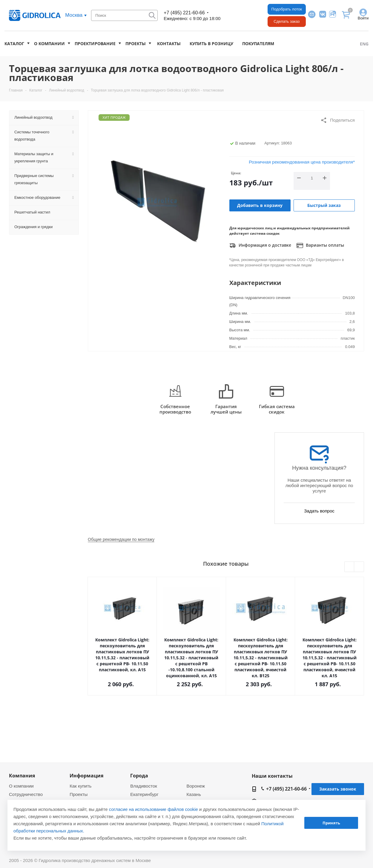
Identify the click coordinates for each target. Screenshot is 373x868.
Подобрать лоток (287, 9)
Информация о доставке (260, 245)
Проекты (136, 44)
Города (139, 776)
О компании (49, 44)
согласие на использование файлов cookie (154, 809)
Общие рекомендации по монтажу (121, 539)
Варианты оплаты (320, 245)
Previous (350, 567)
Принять (331, 823)
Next (359, 567)
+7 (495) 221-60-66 (184, 13)
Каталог (14, 44)
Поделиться (338, 120)
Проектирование (95, 44)
